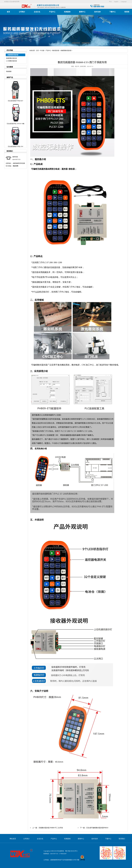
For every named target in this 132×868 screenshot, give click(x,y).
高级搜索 (9, 71)
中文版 (42, 51)
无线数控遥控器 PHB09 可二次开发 (51, 828)
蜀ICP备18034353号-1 (72, 851)
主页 (37, 51)
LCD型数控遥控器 (11, 61)
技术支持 (97, 12)
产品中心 (52, 12)
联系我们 (122, 839)
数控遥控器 (56, 51)
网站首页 (13, 839)
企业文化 (37, 12)
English (116, 2)
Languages (124, 2)
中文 (110, 2)
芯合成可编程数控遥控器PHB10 (97, 828)
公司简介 (22, 12)
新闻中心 (82, 12)
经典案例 (67, 12)
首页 (8, 12)
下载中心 (112, 12)
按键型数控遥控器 (11, 58)
